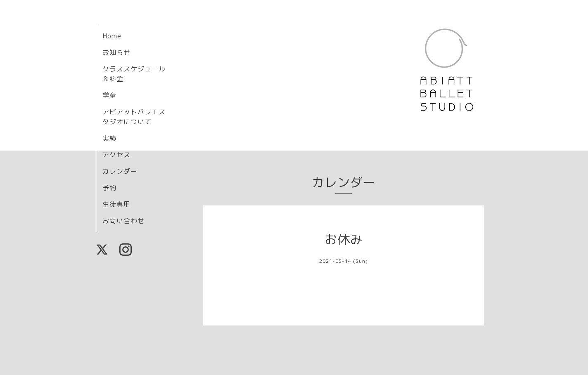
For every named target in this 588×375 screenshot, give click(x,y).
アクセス (116, 155)
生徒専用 (116, 204)
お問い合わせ (123, 221)
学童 (109, 95)
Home (112, 36)
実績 (109, 138)
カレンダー (120, 171)
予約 (109, 188)
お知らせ (116, 52)
